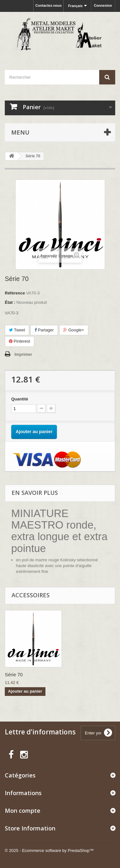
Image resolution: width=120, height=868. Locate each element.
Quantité (20, 399)
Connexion (103, 5)
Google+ (74, 330)
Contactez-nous (48, 5)
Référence (15, 293)
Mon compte (23, 811)
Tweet (17, 330)
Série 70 (14, 675)
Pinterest (20, 341)
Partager (44, 330)
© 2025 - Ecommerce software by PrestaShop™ (49, 850)
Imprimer (23, 354)
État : (10, 302)
